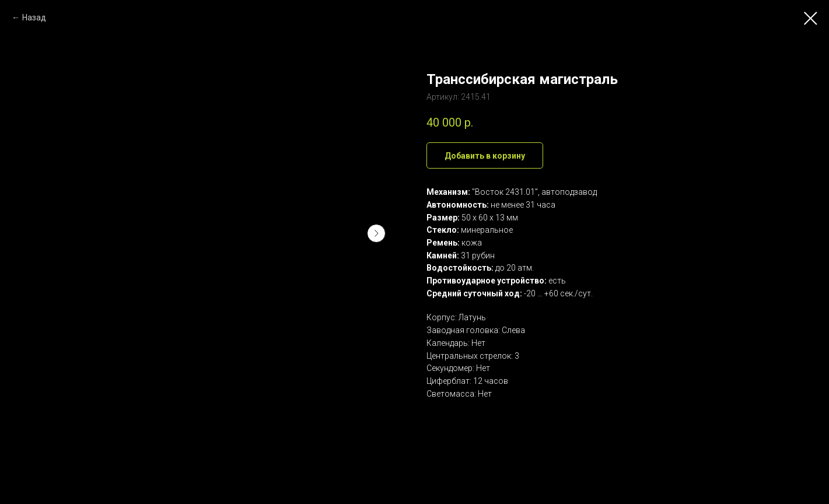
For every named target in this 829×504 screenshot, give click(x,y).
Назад (34, 17)
